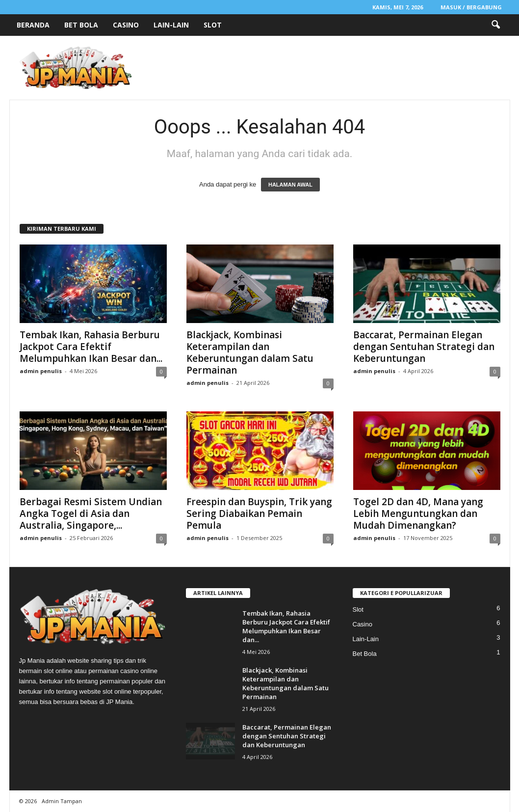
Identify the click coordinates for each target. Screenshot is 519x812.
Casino (126, 25)
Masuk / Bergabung (471, 7)
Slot (213, 25)
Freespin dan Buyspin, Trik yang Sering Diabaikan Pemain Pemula (259, 514)
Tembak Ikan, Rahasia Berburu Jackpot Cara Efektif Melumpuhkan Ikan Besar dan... (91, 347)
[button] (495, 25)
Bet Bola (81, 25)
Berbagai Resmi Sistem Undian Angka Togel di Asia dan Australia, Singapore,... (91, 514)
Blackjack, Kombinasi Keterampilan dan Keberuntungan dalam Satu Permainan (250, 352)
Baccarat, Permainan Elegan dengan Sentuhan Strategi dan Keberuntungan (424, 347)
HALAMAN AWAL (290, 185)
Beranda (33, 25)
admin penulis (41, 371)
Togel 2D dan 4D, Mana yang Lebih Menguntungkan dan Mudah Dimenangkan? (418, 514)
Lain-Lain (171, 25)
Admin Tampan (62, 801)
